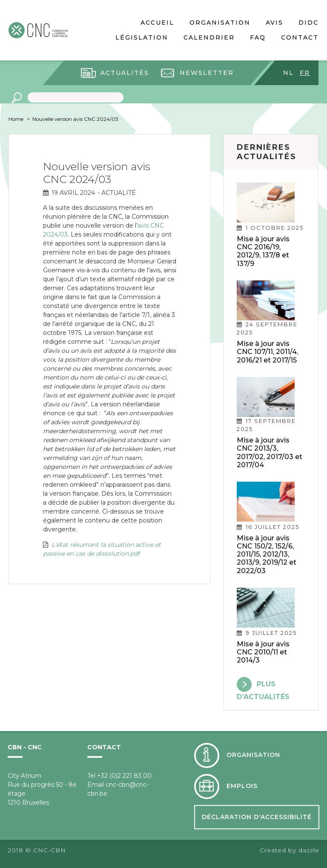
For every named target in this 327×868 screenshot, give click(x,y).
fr (305, 73)
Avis (274, 23)
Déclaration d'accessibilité (257, 817)
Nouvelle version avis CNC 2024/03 (75, 119)
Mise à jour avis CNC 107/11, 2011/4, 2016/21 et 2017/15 (267, 352)
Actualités (125, 73)
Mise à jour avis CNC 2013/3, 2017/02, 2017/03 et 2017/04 (270, 453)
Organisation (220, 23)
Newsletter (207, 73)
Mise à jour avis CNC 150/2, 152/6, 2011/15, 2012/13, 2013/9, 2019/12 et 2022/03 (267, 554)
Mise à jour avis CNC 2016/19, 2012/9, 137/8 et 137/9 (263, 251)
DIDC (308, 23)
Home (16, 119)
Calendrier (209, 37)
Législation (142, 37)
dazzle (309, 850)
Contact (300, 37)
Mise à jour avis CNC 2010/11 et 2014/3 (263, 652)
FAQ (258, 37)
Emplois (242, 786)
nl (288, 73)
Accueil (157, 23)
